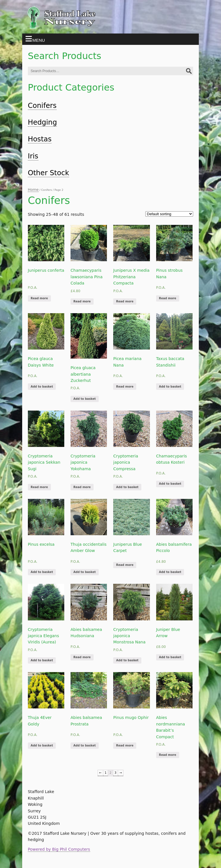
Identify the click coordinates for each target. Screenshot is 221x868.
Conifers (42, 105)
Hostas (40, 139)
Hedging (43, 122)
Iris (33, 156)
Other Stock (48, 173)
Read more (39, 298)
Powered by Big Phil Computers (59, 849)
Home (33, 190)
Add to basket (42, 387)
